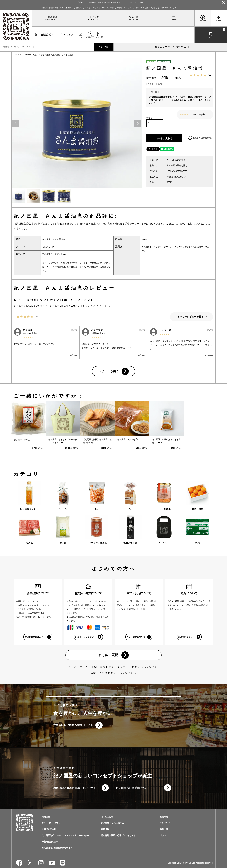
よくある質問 (108, 655)
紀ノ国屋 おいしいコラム (112, 823)
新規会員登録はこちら (35, 637)
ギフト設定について (136, 637)
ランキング (93, 17)
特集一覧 (134, 17)
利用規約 (46, 817)
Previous (16, 123)
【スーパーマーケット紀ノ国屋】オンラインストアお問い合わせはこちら (113, 667)
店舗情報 (105, 830)
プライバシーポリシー (52, 823)
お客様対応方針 (49, 830)
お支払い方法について (86, 637)
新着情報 (53, 17)
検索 (106, 47)
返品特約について (186, 637)
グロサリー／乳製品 (30, 55)
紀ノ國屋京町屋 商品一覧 (131, 788)
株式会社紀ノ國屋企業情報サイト (73, 726)
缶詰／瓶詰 (45, 55)
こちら (132, 673)
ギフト (174, 17)
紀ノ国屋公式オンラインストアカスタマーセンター (65, 836)
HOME (17, 55)
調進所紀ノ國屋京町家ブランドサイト (76, 788)
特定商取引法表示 (50, 842)
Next (138, 123)
